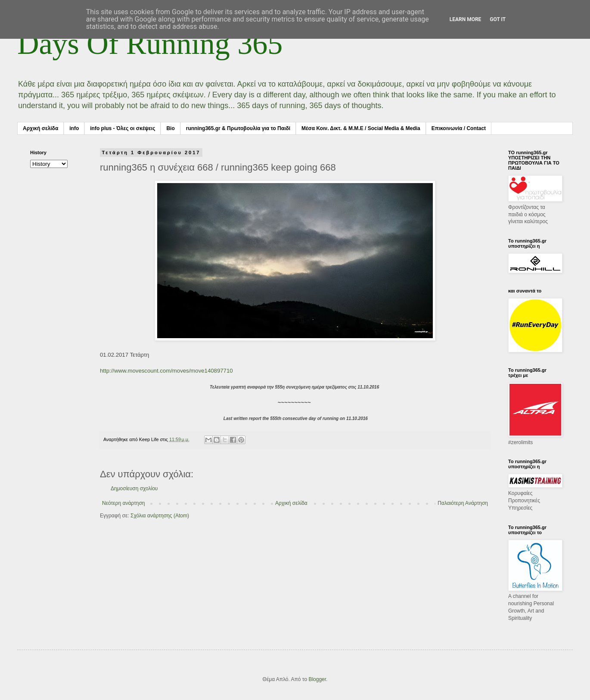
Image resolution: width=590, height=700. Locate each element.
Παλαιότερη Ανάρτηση (463, 503)
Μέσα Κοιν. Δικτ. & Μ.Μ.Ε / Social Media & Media (361, 128)
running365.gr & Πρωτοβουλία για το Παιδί (238, 128)
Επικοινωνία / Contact (459, 128)
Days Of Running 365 (150, 44)
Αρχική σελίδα (40, 128)
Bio (170, 128)
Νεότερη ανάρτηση (123, 503)
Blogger (317, 679)
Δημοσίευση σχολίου (134, 488)
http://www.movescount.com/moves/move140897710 (166, 371)
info (74, 128)
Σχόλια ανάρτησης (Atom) (160, 516)
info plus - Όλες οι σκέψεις (123, 128)
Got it (498, 19)
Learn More (466, 19)
